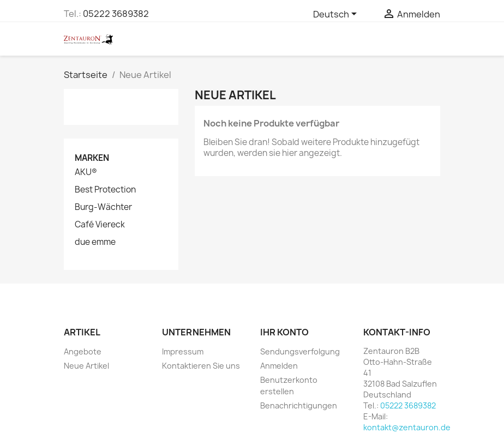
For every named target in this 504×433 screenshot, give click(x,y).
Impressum (183, 351)
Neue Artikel (86, 366)
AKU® (86, 172)
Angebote (83, 351)
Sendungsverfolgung (300, 351)
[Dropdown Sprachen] (337, 15)
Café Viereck (100, 225)
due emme (95, 242)
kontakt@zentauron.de (407, 427)
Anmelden (279, 366)
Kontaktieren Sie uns (201, 366)
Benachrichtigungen (299, 405)
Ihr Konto (284, 332)
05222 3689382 (116, 14)
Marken (92, 158)
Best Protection (105, 190)
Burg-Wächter (103, 207)
